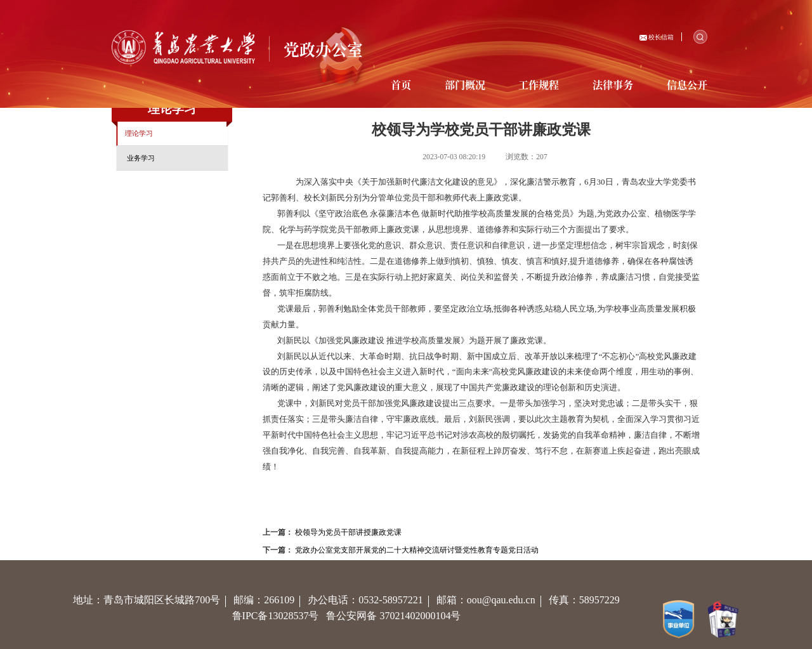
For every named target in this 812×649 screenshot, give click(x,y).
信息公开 (687, 85)
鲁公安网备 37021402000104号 (396, 616)
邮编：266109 (271, 600)
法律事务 (613, 85)
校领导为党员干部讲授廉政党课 (348, 533)
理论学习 (139, 133)
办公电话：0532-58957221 (372, 600)
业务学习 (141, 158)
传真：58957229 (587, 600)
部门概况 (465, 85)
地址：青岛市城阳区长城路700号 (153, 600)
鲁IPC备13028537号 (279, 616)
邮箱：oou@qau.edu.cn (493, 600)
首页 (401, 85)
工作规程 (539, 85)
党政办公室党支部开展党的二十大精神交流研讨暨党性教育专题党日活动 (417, 550)
